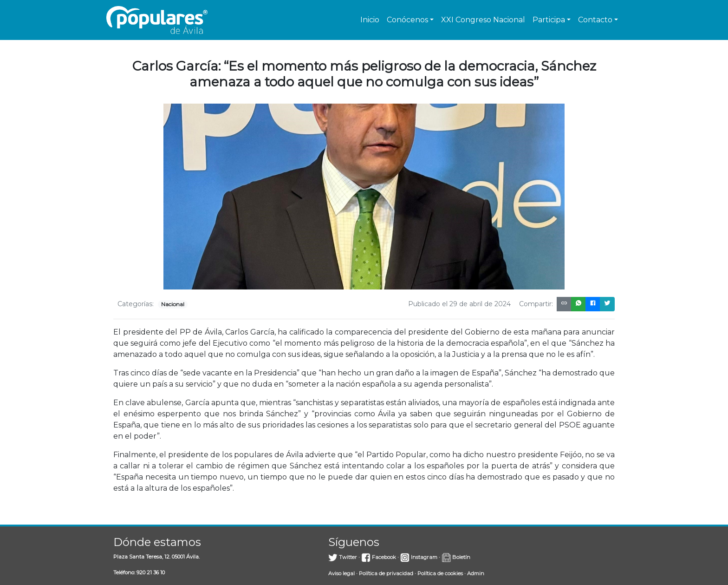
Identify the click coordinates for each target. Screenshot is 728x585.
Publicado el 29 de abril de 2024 (459, 304)
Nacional (173, 304)
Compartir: (536, 304)
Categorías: (136, 304)
